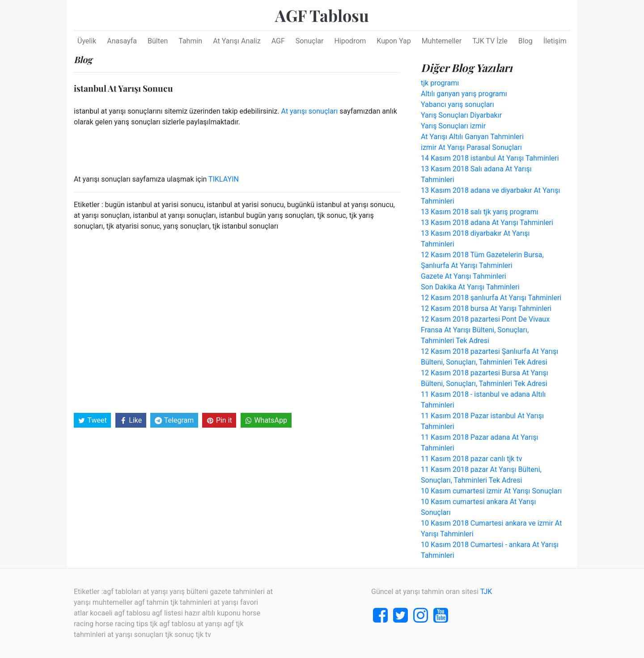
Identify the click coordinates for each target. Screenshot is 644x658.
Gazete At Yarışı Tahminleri (464, 276)
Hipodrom (350, 41)
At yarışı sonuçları (310, 111)
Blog (525, 41)
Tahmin (190, 41)
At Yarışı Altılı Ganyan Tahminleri (472, 137)
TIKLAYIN (224, 179)
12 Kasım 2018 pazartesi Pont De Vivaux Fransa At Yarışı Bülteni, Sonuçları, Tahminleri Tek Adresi (485, 330)
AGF (278, 41)
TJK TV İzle (490, 41)
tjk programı (440, 83)
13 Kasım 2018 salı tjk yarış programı (480, 212)
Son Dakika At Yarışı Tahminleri (470, 287)
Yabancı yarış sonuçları (458, 104)
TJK (486, 592)
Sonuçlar (310, 41)
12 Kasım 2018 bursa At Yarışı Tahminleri (486, 308)
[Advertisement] (237, 321)
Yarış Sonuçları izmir (453, 126)
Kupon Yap (394, 41)
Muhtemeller (442, 41)
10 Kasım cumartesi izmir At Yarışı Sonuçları (491, 491)
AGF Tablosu (322, 15)
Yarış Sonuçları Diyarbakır (461, 115)
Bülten (158, 41)
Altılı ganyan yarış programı (464, 94)
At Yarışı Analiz (237, 41)
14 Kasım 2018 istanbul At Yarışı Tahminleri (490, 158)
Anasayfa (122, 41)
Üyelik (87, 41)
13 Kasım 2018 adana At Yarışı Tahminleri (487, 223)
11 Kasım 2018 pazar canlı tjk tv (471, 459)
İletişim (555, 41)
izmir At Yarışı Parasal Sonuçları (471, 147)
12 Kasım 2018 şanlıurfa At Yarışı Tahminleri (491, 298)
